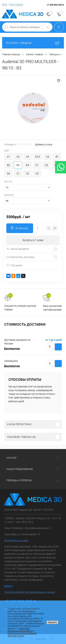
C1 (18, 174)
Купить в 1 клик (33, 240)
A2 (18, 157)
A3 (28, 157)
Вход (5, 4)
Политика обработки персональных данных (30, 592)
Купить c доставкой (58, 347)
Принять (52, 622)
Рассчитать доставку (21, 257)
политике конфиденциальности (20, 630)
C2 (28, 174)
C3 (37, 174)
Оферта (8, 586)
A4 (48, 157)
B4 (28, 165)
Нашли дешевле (18, 249)
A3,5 (37, 157)
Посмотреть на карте (16, 540)
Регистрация (16, 4)
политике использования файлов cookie (22, 635)
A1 (9, 157)
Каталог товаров (33, 43)
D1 (37, 165)
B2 (9, 165)
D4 (9, 174)
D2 (47, 165)
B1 (57, 157)
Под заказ (14, 265)
